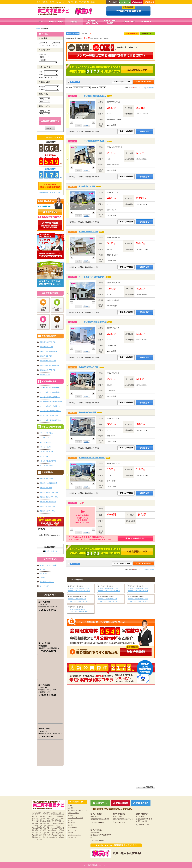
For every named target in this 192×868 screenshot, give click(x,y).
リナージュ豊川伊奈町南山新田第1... (93, 96)
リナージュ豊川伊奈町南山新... (50, 392)
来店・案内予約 (73, 828)
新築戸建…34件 (143, 588)
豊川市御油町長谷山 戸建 (48, 361)
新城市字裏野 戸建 (46, 356)
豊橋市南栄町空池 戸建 (87, 412)
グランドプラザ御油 (46, 433)
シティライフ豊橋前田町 (48, 461)
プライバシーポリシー (47, 582)
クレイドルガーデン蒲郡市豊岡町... (92, 277)
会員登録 (71, 815)
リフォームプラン (73, 813)
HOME (38, 28)
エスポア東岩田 (45, 456)
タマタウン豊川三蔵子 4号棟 (49, 416)
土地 (54, 46)
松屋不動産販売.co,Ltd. (94, 865)
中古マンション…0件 (75, 601)
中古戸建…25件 (133, 588)
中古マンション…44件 (75, 591)
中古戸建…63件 (103, 588)
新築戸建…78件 (113, 588)
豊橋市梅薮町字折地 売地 (48, 502)
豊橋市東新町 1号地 (46, 478)
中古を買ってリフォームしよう (77, 810)
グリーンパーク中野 (46, 452)
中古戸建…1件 (72, 599)
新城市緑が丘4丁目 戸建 (48, 370)
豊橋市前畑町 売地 (46, 488)
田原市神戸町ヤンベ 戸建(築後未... (92, 458)
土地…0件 (84, 612)
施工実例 (43, 569)
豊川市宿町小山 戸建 (46, 347)
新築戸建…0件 (82, 599)
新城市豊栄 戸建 (45, 375)
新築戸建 (56, 43)
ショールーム (72, 830)
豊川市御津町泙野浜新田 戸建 (49, 365)
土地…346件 (86, 591)
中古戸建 (43, 43)
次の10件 (151, 88)
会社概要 (43, 578)
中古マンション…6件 (135, 591)
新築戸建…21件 (143, 599)
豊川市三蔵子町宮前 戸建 (88, 232)
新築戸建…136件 (84, 588)
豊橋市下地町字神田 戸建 (88, 367)
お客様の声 (43, 574)
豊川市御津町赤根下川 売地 (49, 497)
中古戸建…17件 (103, 599)
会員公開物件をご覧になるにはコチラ (50, 193)
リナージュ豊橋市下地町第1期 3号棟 (93, 322)
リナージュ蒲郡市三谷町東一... (50, 388)
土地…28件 (145, 601)
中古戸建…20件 (133, 599)
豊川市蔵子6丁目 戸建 (87, 186)
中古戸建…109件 (73, 588)
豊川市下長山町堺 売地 (47, 506)
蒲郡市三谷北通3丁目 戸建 (48, 351)
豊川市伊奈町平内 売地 (47, 511)
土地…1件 (84, 601)
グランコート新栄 (46, 447)
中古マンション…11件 (105, 591)
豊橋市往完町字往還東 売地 (49, 492)
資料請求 (71, 825)
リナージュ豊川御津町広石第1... (50, 411)
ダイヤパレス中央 (46, 438)
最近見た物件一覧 (51, 551)
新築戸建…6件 (113, 599)
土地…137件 (116, 591)
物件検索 (71, 808)
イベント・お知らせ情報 (48, 565)
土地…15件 (145, 591)
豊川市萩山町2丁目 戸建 (48, 342)
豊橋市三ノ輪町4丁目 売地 (48, 483)
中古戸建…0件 (72, 609)
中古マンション (45, 46)
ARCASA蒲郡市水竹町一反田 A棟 (51, 402)
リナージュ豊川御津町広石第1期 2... (92, 141)
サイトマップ (44, 586)
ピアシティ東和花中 (46, 466)
